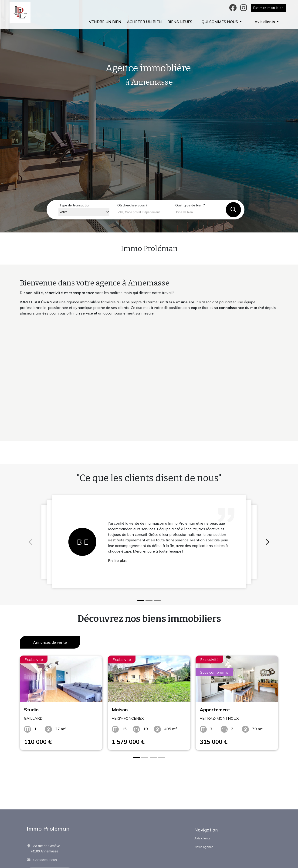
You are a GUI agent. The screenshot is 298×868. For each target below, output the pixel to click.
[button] (222, 22)
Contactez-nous (45, 860)
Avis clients (202, 838)
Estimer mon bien (269, 8)
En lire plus (117, 560)
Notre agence (204, 847)
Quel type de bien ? (190, 205)
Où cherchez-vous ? (132, 205)
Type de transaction (75, 205)
